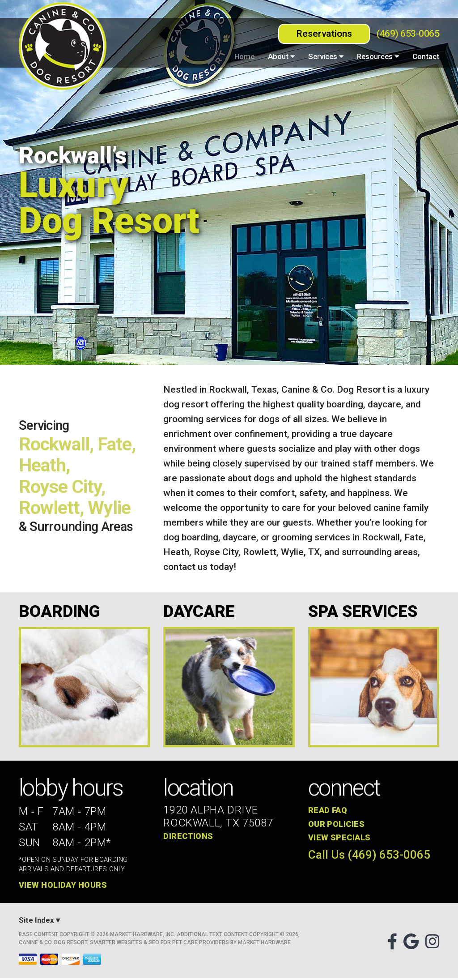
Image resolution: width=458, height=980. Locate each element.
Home (244, 56)
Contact (426, 56)
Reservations (324, 34)
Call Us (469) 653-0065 (369, 856)
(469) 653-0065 (408, 34)
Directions (189, 838)
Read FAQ (329, 812)
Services (326, 56)
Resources (378, 56)
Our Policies (338, 826)
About (281, 56)
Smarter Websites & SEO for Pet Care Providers (159, 944)
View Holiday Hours (64, 887)
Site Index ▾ (39, 922)
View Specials (340, 839)
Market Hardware (264, 944)
